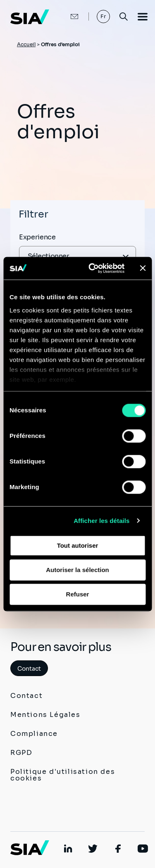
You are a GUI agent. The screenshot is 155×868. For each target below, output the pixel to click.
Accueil (26, 44)
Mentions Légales (45, 715)
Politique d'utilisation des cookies (63, 775)
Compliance (34, 734)
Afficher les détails (101, 521)
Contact (29, 669)
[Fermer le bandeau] (143, 268)
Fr (104, 16)
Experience (37, 237)
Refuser (78, 594)
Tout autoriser (78, 545)
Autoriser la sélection (77, 570)
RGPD (21, 753)
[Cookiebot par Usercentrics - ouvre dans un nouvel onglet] (92, 268)
